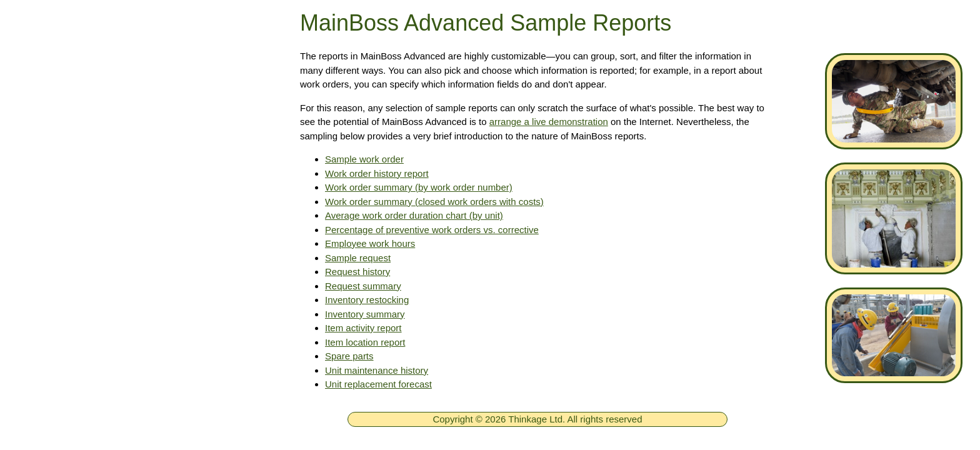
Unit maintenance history (377, 370)
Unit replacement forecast (378, 384)
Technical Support (87, 228)
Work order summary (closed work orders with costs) (434, 202)
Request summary (363, 286)
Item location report (365, 342)
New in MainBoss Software (110, 376)
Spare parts (349, 356)
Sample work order (364, 159)
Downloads (70, 265)
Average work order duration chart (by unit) (414, 215)
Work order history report (377, 173)
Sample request (358, 258)
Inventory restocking (367, 300)
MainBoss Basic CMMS (101, 339)
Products (65, 191)
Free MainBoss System (101, 154)
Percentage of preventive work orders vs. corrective (432, 230)
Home (57, 117)
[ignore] (27, 118)
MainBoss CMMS (86, 302)
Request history (357, 272)
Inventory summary (365, 314)
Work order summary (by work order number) (419, 187)
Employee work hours (370, 243)
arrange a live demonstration (549, 122)
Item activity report (363, 328)
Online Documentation (98, 412)
